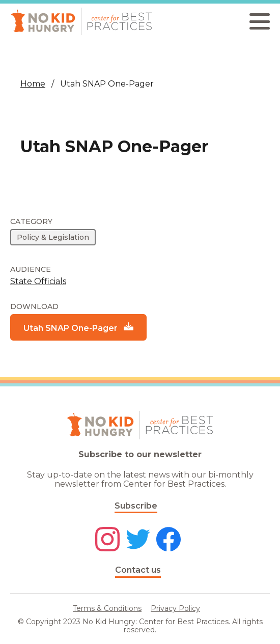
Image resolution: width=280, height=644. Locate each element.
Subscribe (136, 506)
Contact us (138, 570)
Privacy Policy (175, 608)
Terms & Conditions (107, 608)
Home (33, 84)
